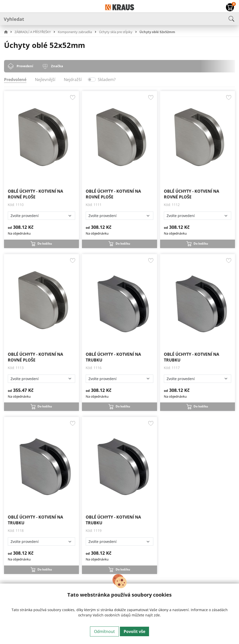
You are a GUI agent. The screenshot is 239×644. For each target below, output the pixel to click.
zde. (157, 615)
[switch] (92, 80)
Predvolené (15, 80)
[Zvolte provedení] (41, 216)
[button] (9, 32)
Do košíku (45, 243)
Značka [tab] (57, 66)
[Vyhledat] (119, 19)
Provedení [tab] (25, 66)
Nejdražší (73, 80)
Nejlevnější (45, 80)
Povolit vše (134, 631)
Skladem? (107, 80)
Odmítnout (104, 631)
